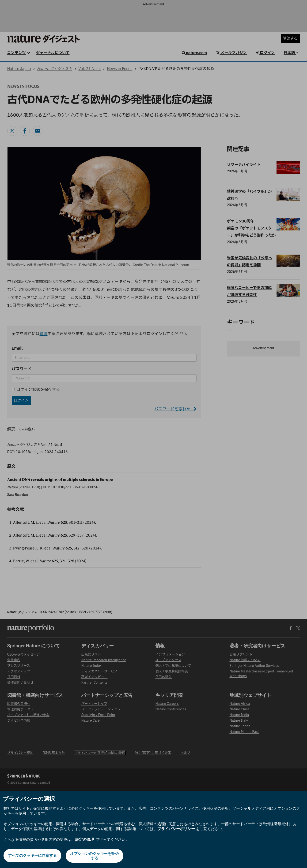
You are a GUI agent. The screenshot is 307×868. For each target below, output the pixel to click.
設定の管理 (85, 840)
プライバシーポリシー (176, 829)
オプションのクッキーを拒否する (95, 856)
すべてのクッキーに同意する (32, 856)
